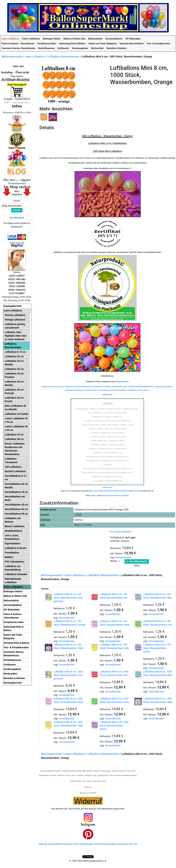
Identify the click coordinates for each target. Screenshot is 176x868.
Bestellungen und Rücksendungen (98, 844)
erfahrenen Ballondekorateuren (103, 491)
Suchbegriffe (55, 844)
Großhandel (137, 491)
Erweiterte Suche (71, 844)
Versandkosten (123, 557)
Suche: (17, 201)
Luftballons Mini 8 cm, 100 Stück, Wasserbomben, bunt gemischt (68, 598)
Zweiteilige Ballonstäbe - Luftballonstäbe (125, 387)
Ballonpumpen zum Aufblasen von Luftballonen (57, 387)
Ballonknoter (80, 390)
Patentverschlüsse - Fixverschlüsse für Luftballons (101, 390)
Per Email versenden (121, 532)
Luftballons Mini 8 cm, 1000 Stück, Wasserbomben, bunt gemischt (68, 675)
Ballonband (169, 387)
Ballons (68, 491)
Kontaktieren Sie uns (127, 844)
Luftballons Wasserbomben (63, 57)
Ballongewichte (70, 390)
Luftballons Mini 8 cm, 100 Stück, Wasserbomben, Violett (157, 648)
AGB (84, 771)
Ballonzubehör (122, 382)
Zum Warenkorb (17, 218)
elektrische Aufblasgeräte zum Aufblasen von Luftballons (92, 387)
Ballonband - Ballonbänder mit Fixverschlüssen (134, 390)
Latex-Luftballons (35, 57)
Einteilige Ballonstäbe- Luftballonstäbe (152, 387)
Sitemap (43, 844)
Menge (114, 561)
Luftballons (94, 496)
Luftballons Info (107, 487)
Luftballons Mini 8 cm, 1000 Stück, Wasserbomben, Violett (114, 726)
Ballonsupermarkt (12, 57)
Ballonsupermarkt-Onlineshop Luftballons (115, 496)
